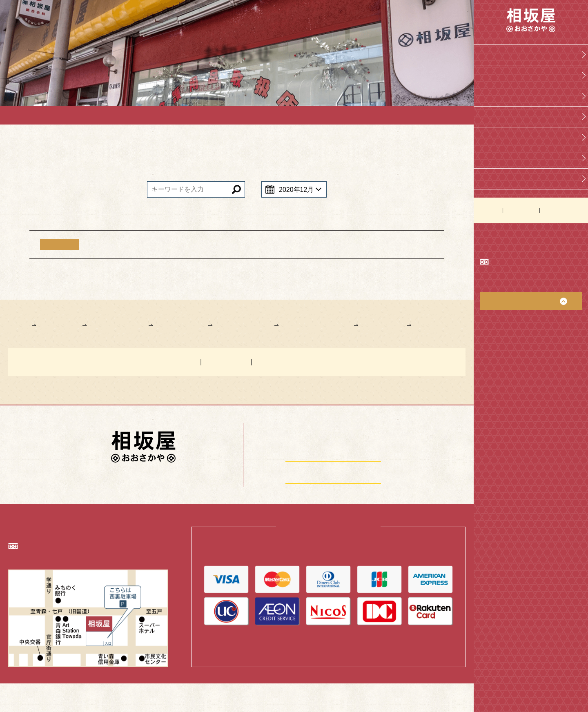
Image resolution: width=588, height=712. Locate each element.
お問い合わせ (521, 207)
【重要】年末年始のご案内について (149, 245)
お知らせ (489, 207)
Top (487, 55)
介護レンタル (501, 136)
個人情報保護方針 (563, 207)
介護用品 (495, 115)
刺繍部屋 (495, 176)
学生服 (492, 95)
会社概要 (495, 75)
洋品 (488, 156)
